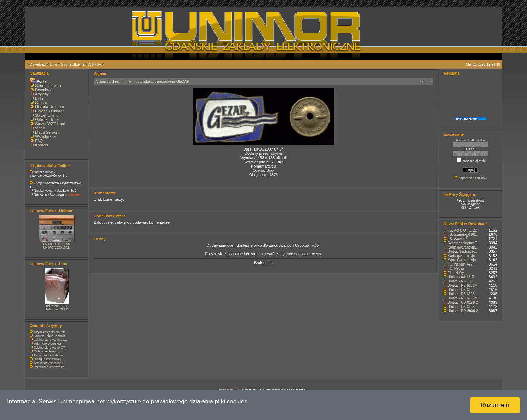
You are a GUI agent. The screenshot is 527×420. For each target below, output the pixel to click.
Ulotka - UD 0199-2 (463, 302)
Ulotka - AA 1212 (461, 277)
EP (306, 390)
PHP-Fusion (239, 390)
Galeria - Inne (47, 119)
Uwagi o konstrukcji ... (50, 359)
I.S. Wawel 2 (458, 239)
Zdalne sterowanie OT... (51, 348)
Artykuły (95, 65)
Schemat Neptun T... (464, 243)
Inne (127, 81)
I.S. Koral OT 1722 (462, 230)
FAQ (39, 141)
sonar (291, 390)
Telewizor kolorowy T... (50, 363)
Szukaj (41, 103)
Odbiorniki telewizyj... (49, 351)
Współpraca (45, 136)
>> (429, 81)
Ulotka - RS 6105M (463, 298)
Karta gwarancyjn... (463, 247)
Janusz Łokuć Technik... (51, 336)
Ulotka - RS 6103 (461, 294)
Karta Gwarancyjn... (463, 260)
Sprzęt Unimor (47, 115)
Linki (53, 65)
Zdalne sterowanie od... (51, 340)
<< (422, 81)
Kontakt (42, 145)
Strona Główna (73, 65)
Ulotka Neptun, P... (462, 252)
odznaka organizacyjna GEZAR (162, 81)
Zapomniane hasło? (472, 178)
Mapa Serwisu (47, 132)
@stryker (74, 194)
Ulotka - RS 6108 (461, 307)
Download (38, 65)
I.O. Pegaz (456, 269)
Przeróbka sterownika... (51, 367)
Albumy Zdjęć (107, 81)
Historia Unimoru (50, 107)
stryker (277, 153)
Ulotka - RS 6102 (461, 290)
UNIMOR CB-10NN (57, 244)
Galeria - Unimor (49, 111)
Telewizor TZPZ (57, 306)
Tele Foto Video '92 (47, 344)
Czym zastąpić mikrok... (51, 332)
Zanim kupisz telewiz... (50, 355)
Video (40, 128)
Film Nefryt (456, 273)
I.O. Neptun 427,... (462, 264)
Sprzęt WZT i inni (50, 124)
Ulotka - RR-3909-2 (463, 311)
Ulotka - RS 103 (460, 281)
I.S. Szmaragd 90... (463, 235)
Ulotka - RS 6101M (463, 285)
